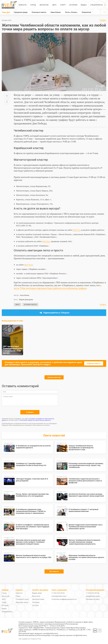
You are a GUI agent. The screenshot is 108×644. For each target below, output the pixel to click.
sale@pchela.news (93, 596)
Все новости (54, 571)
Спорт (63, 5)
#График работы (30, 305)
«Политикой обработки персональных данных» (35, 420)
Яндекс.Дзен (37, 593)
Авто (54, 5)
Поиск (18, 596)
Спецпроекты (96, 5)
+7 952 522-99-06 (58, 593)
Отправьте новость (94, 363)
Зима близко (56, 12)
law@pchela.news (80, 635)
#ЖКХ (17, 305)
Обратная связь (22, 602)
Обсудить (103, 20)
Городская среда (21, 12)
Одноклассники (38, 599)
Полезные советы (39, 12)
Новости (22, 5)
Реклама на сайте (93, 599)
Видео (84, 5)
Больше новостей (54, 377)
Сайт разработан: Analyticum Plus (30, 639)
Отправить (30, 412)
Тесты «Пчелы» (71, 12)
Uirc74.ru (77, 230)
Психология (86, 12)
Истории (73, 5)
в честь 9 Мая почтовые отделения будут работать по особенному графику (58, 287)
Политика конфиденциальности (64, 599)
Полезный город (22, 599)
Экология (44, 5)
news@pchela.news (59, 596)
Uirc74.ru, (46, 241)
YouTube (35, 605)
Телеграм (36, 602)
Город (33, 5)
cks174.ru (28, 265)
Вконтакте (36, 596)
